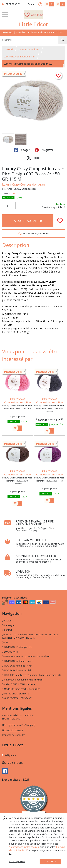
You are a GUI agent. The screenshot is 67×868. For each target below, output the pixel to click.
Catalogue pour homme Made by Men (22, 680)
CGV (5, 642)
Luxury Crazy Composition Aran (23, 184)
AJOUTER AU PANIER (28, 221)
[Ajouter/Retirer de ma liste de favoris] (60, 221)
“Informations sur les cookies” (24, 847)
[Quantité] (9, 206)
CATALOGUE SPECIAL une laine (18, 684)
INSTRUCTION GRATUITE (15, 694)
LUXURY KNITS (10, 652)
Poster (34, 158)
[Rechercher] (63, 40)
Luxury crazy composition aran (19, 57)
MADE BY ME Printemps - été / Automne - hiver (26, 656)
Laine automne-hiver (29, 49)
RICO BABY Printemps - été (17, 670)
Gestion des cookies (12, 730)
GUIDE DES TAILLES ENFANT (17, 698)
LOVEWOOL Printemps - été (17, 647)
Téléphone (9, 755)
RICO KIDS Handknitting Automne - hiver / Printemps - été (32, 675)
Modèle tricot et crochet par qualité (21, 689)
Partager (22, 150)
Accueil (9, 49)
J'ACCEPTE (51, 861)
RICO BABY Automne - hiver (17, 666)
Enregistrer (44, 150)
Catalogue (8, 625)
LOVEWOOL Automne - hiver (17, 661)
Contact (32, 4)
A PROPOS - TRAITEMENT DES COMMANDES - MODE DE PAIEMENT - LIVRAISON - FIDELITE (30, 636)
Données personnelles (14, 735)
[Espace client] (40, 4)
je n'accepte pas (17, 861)
